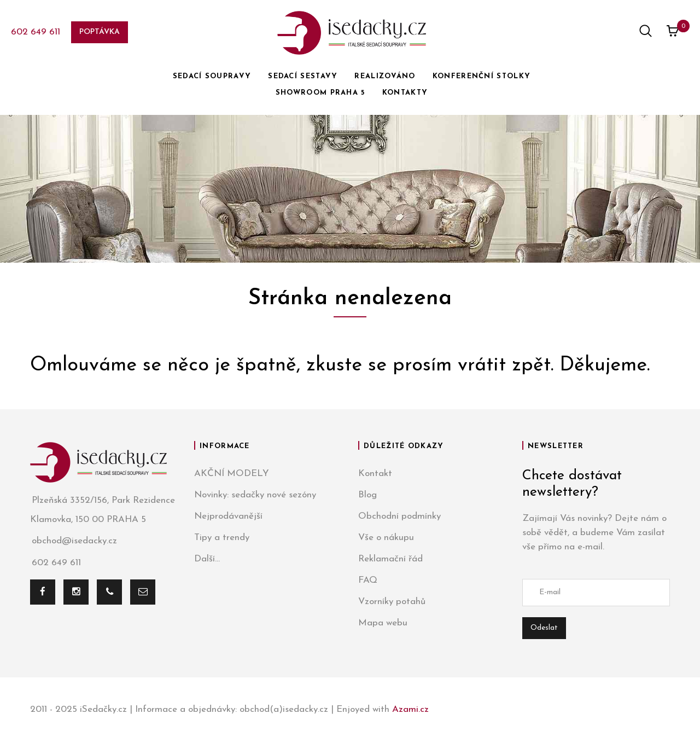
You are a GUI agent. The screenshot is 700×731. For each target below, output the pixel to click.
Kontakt (375, 474)
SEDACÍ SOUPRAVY (212, 76)
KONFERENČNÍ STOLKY (482, 76)
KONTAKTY (405, 93)
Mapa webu (383, 623)
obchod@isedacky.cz (74, 541)
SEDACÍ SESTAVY (303, 76)
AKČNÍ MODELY (232, 474)
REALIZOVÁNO (385, 76)
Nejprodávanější (228, 516)
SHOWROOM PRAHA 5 (320, 93)
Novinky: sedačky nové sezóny (255, 495)
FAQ (368, 580)
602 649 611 (36, 32)
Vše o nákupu (386, 538)
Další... (207, 559)
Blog (367, 495)
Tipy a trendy (222, 538)
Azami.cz (410, 709)
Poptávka (100, 32)
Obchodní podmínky (399, 516)
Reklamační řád (390, 559)
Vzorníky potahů (392, 602)
